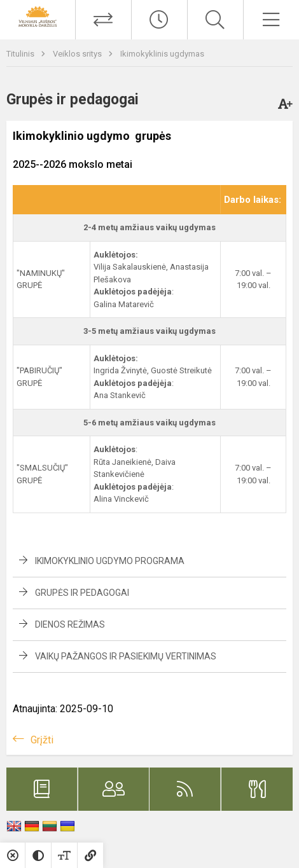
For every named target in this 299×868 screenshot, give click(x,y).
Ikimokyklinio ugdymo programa (110, 561)
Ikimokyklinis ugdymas (162, 54)
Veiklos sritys (78, 54)
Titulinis (21, 54)
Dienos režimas (70, 624)
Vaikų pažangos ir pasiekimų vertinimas (126, 656)
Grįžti (42, 740)
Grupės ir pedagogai (82, 593)
